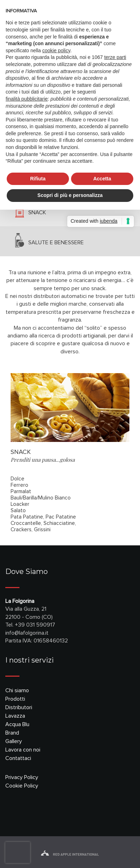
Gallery (14, 741)
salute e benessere (56, 243)
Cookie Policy (22, 786)
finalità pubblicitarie (27, 99)
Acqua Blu (17, 724)
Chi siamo (17, 690)
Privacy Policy (22, 777)
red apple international (70, 854)
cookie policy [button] (56, 50)
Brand (12, 733)
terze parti (115, 57)
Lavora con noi (23, 750)
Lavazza (15, 716)
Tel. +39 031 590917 (30, 625)
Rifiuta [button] (38, 179)
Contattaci (18, 758)
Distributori (19, 707)
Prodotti (15, 699)
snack (37, 212)
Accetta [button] (102, 179)
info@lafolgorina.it (27, 633)
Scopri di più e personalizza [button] (70, 195)
